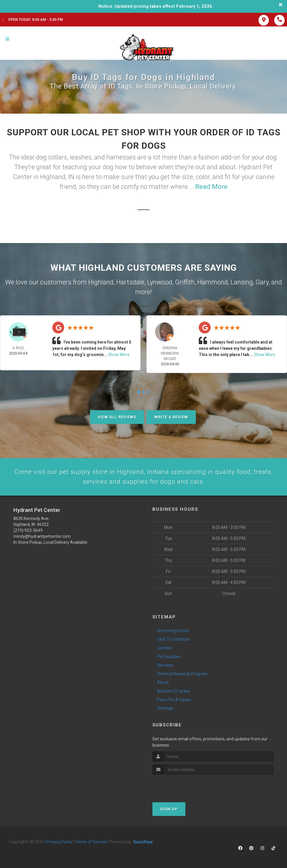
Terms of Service (91, 843)
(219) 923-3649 (28, 532)
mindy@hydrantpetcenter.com (42, 538)
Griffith (185, 282)
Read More (211, 187)
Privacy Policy (59, 843)
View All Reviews (117, 417)
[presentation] (184, 787)
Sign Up (169, 810)
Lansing (242, 282)
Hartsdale (130, 282)
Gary (262, 282)
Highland (101, 282)
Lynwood (160, 282)
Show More (119, 355)
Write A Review (171, 417)
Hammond (213, 282)
